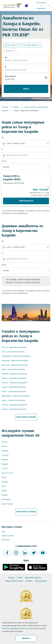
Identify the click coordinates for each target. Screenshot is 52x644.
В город (20, 578)
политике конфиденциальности (15, 629)
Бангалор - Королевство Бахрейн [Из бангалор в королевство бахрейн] (15, 365)
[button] (31, 45)
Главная (5, 107)
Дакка (4, 477)
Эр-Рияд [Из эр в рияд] (5, 451)
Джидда (5, 482)
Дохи (4, 486)
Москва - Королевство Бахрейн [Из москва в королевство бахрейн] (14, 409)
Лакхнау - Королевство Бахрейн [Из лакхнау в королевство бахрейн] (14, 405)
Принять (26, 638)
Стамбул (5, 455)
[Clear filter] (48, 144)
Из (6, 58)
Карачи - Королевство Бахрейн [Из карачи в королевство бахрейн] (14, 387)
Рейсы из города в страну (14, 581)
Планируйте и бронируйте (44, 6)
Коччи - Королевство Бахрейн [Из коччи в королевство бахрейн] (13, 369)
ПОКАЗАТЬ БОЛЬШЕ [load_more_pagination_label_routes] (26, 417)
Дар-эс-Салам (7, 473)
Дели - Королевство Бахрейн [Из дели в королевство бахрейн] (13, 352)
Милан (4, 446)
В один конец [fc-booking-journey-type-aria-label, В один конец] (10, 45)
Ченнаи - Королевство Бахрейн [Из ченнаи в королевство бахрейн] (14, 378)
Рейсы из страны (41, 581)
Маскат (5, 442)
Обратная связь (8, 536)
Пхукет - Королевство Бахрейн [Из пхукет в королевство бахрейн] (14, 392)
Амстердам (6, 500)
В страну (11, 578)
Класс (4, 161)
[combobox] (26, 144)
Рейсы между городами (33, 578)
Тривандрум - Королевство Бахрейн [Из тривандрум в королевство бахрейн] (16, 396)
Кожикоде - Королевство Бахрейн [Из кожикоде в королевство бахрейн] (15, 361)
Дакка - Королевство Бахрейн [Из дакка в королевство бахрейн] (13, 400)
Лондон (5, 495)
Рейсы (16, 107)
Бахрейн (5, 464)
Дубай (4, 491)
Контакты (6, 540)
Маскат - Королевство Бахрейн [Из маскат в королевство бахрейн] (14, 347)
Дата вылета (10, 76)
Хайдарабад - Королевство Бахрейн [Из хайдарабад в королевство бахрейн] (16, 356)
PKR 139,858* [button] (16, 35)
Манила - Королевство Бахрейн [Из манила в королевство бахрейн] (14, 383)
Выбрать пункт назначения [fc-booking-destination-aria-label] (16, 70)
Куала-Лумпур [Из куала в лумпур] (7, 504)
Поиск (26, 89)
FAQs (4, 532)
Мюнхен (5, 460)
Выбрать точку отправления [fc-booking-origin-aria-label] (16, 60)
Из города (29, 581)
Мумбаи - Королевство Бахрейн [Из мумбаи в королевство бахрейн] (14, 374)
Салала (5, 469)
